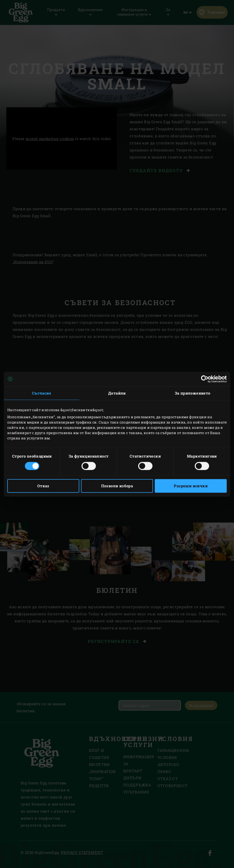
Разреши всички (191, 486)
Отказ (43, 486)
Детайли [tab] (117, 393)
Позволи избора (117, 486)
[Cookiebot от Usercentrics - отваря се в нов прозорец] (205, 379)
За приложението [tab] (193, 393)
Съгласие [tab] (42, 393)
